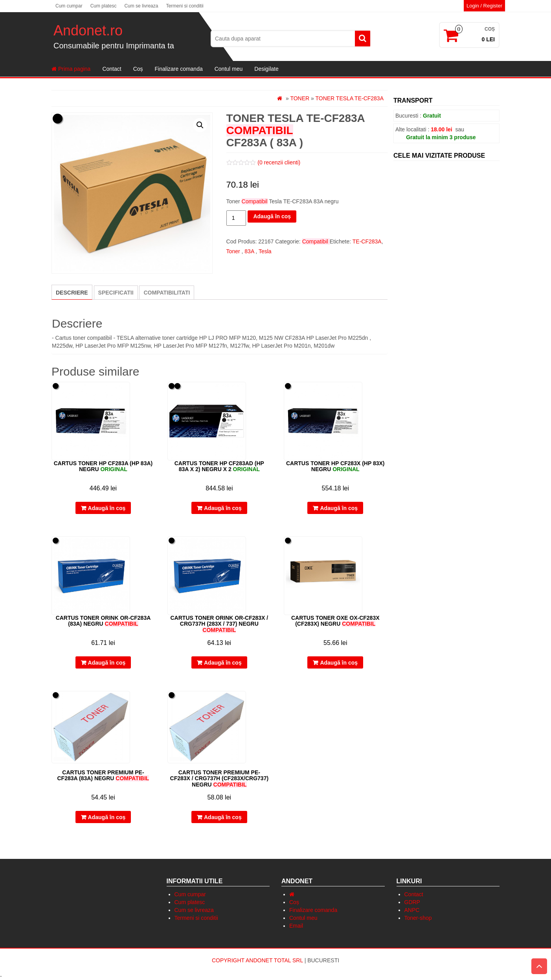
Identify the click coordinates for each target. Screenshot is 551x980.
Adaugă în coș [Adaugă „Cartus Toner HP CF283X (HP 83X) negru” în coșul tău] (339, 508)
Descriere (72, 293)
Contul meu (229, 69)
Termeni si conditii (185, 6)
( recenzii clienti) (279, 162)
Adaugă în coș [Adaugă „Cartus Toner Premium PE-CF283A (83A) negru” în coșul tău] (107, 817)
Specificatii (116, 293)
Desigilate (266, 69)
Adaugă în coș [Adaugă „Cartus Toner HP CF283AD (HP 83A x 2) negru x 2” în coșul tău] (223, 508)
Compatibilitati (167, 293)
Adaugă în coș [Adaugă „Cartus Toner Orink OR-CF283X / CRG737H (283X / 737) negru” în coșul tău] (223, 663)
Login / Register (484, 6)
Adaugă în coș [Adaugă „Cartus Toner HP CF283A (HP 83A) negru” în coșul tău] (107, 508)
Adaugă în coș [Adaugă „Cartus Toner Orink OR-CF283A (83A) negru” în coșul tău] (107, 663)
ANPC (412, 910)
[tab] (72, 292)
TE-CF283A (367, 241)
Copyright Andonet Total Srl (258, 960)
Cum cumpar (69, 6)
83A (249, 251)
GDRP (412, 902)
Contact (112, 69)
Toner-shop (418, 918)
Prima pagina (71, 69)
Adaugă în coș (272, 216)
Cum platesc (104, 6)
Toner (300, 98)
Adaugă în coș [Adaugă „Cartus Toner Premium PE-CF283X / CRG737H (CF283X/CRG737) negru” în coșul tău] (223, 817)
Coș (138, 69)
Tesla (265, 251)
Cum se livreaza (141, 6)
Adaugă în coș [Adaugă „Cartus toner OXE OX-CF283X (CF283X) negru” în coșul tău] (339, 663)
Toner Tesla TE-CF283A (349, 98)
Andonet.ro (88, 30)
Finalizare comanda (179, 69)
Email (296, 926)
